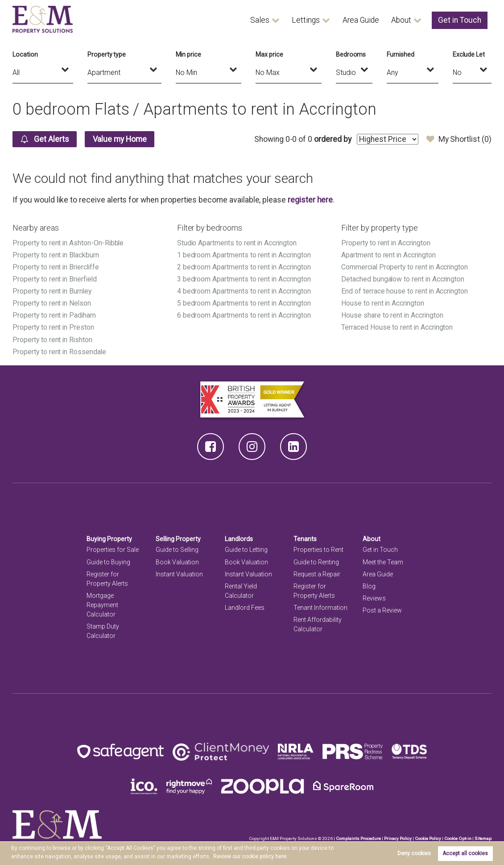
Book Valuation (177, 562)
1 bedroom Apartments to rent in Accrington (244, 255)
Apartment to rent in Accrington (389, 255)
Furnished (401, 54)
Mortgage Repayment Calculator (102, 605)
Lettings (306, 20)
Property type (107, 54)
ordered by (333, 139)
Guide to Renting (316, 562)
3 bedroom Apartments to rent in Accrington (244, 279)
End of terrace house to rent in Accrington (405, 291)
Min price (189, 54)
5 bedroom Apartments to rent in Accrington (244, 303)
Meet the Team (383, 562)
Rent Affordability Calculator (318, 624)
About (401, 20)
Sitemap (483, 838)
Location (25, 54)
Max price (269, 54)
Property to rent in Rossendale (60, 352)
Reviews (374, 598)
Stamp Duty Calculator (103, 631)
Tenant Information (320, 608)
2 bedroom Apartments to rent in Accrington (244, 267)
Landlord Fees (245, 608)
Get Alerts (45, 139)
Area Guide (361, 20)
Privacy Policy (398, 838)
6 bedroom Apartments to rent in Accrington (244, 315)
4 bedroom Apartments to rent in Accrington (244, 291)
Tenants (305, 539)
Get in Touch (460, 20)
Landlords (239, 539)
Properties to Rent (318, 550)
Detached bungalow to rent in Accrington (403, 279)
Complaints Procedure (358, 838)
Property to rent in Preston (54, 327)
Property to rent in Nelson (52, 303)
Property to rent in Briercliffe (56, 267)
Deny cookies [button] (414, 853)
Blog (369, 586)
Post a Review (382, 610)
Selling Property (178, 539)
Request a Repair (317, 574)
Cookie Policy (428, 838)
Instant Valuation (179, 574)
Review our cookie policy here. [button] (250, 857)
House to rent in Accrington (383, 303)
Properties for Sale (113, 550)
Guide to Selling (177, 550)
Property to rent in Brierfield (55, 279)
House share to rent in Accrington (392, 315)
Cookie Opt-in (458, 838)
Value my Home (120, 139)
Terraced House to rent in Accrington (397, 327)
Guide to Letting (246, 550)
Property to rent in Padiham (55, 315)
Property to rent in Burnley (52, 291)
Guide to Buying (108, 562)
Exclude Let (469, 54)
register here (310, 200)
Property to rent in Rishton (53, 340)
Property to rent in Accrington (386, 243)
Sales (260, 20)
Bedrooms (351, 54)
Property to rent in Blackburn (56, 255)
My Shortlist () (459, 139)
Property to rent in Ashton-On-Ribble (69, 243)
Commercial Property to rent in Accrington (405, 267)
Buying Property (109, 539)
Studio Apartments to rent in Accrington (238, 243)
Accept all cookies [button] (465, 853)
